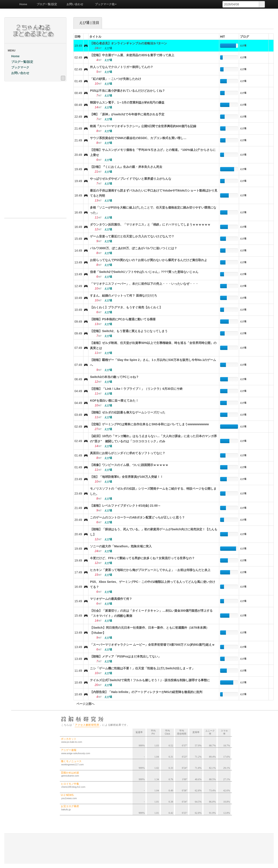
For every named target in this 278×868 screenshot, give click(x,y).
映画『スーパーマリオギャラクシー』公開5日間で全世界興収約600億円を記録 (143, 126)
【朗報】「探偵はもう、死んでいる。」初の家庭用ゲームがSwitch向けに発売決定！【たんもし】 (154, 532)
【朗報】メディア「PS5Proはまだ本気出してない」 (125, 656)
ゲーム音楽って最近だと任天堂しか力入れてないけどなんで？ (132, 236)
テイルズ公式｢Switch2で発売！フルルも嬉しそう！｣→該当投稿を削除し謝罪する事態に (150, 680)
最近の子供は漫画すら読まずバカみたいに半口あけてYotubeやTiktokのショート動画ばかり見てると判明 (154, 193)
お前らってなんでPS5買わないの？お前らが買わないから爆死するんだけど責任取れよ (148, 260)
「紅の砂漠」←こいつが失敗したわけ (116, 79)
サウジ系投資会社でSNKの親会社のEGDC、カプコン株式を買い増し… (138, 138)
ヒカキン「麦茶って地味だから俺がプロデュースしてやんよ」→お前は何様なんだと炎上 (150, 570)
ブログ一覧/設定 (45, 4)
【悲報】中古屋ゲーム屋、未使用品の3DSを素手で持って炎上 (132, 55)
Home (22, 4)
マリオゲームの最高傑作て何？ (111, 599)
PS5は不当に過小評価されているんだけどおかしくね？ (127, 91)
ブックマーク (19, 67)
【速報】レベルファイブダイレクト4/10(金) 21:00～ (125, 506)
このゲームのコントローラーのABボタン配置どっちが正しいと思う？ (137, 517)
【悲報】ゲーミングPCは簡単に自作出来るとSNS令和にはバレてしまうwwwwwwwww (149, 424)
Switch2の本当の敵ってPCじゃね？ (114, 377)
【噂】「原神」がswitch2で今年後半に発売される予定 (127, 114)
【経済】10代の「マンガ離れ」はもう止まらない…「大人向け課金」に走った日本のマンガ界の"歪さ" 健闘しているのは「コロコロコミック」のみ (153, 439)
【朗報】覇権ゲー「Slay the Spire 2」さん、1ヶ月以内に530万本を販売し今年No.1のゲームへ (153, 362)
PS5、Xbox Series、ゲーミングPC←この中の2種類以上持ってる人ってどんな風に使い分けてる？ (153, 584)
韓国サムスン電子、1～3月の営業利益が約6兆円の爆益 (127, 102)
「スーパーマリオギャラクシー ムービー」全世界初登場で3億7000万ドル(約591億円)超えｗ (152, 645)
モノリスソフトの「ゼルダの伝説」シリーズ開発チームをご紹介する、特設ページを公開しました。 (153, 491)
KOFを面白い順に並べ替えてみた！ (114, 401)
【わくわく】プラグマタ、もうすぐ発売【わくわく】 (126, 307)
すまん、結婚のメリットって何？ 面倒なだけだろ (124, 296)
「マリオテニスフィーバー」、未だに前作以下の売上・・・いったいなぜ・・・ (144, 284)
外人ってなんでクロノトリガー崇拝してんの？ (122, 67)
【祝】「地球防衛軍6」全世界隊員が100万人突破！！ (126, 477)
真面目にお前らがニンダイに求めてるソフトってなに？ (128, 453)
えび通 (243, 46)
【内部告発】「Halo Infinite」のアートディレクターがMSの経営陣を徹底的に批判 (146, 692)
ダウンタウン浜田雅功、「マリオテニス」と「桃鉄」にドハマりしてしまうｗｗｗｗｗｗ (150, 224)
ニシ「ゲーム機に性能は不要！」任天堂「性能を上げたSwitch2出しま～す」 (142, 668)
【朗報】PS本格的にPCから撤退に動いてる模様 (123, 319)
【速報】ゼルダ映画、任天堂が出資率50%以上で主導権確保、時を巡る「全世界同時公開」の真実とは (153, 345)
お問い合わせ (73, 4)
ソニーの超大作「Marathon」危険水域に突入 (121, 546)
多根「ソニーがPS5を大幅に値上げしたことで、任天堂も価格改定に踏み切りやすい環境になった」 (153, 210)
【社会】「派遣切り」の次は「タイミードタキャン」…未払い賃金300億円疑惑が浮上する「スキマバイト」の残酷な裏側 (151, 613)
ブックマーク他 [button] (104, 4)
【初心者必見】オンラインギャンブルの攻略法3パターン (128, 43)
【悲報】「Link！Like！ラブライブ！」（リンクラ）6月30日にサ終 (136, 389)
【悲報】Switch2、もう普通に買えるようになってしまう (129, 331)
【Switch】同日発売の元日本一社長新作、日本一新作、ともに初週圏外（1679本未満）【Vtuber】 (149, 630)
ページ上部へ (84, 704)
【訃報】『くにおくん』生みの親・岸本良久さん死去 (126, 167)
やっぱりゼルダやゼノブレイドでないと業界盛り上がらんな (131, 179)
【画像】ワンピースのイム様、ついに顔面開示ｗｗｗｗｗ (129, 465)
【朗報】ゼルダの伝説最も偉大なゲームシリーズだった (128, 412)
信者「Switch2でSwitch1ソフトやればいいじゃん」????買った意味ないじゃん (144, 272)
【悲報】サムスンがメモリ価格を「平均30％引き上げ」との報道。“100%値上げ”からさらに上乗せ (153, 152)
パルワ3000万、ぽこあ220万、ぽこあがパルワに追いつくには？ (134, 248)
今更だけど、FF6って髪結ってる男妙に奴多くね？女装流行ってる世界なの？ (142, 558)
